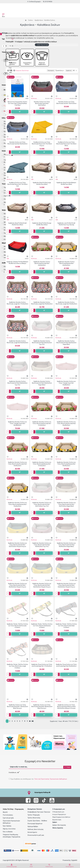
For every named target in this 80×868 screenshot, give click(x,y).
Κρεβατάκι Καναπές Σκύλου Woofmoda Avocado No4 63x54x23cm (42, 266)
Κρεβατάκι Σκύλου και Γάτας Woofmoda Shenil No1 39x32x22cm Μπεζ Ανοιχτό (17, 709)
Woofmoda (34, 101)
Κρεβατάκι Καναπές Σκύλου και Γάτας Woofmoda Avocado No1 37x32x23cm (42, 426)
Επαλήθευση (14, 773)
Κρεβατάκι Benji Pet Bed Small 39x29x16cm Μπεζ (17, 227)
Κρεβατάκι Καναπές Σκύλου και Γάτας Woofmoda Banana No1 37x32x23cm (42, 467)
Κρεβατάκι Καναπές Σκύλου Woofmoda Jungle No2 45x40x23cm (42, 306)
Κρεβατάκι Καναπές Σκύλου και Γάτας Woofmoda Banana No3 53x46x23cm (17, 507)
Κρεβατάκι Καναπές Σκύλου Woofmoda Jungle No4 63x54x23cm (17, 344)
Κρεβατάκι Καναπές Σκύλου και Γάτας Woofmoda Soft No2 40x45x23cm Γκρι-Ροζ (42, 547)
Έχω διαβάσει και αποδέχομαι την (38, 779)
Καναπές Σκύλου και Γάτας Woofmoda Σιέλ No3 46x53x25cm (17, 146)
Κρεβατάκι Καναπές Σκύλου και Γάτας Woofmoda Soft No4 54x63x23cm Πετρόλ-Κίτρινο (66, 588)
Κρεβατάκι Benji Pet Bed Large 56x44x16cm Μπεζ (42, 186)
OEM (32, 182)
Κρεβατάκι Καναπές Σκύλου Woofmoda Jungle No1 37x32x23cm (17, 306)
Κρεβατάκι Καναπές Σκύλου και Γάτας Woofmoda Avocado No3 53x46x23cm (17, 467)
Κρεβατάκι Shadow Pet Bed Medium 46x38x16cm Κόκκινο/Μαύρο (17, 265)
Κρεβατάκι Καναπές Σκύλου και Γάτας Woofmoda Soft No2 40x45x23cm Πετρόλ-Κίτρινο (17, 588)
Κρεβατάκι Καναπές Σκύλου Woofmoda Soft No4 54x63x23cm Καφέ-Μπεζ (42, 386)
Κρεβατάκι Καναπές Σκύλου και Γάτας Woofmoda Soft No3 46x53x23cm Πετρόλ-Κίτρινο (42, 588)
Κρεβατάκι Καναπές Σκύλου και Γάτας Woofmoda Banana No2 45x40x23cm (66, 467)
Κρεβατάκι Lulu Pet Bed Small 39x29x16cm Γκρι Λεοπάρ (66, 227)
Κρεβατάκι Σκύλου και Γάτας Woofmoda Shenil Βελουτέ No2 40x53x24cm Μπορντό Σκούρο (66, 709)
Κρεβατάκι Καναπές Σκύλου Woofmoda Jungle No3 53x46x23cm (66, 306)
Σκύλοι (31, 20)
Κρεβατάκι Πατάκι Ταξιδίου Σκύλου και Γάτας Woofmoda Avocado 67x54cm (17, 628)
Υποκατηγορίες (7, 52)
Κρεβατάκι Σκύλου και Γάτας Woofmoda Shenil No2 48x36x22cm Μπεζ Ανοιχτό (42, 709)
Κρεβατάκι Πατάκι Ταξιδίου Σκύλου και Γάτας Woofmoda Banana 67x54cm (42, 628)
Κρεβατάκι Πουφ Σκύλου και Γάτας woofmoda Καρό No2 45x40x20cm (66, 668)
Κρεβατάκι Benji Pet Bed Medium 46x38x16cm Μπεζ (66, 186)
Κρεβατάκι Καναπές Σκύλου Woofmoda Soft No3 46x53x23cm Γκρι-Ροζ (42, 345)
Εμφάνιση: (69, 73)
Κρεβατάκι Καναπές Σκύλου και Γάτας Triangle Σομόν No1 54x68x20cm (66, 386)
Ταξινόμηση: (28, 73)
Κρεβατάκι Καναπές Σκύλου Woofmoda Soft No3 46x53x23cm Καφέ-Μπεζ (66, 345)
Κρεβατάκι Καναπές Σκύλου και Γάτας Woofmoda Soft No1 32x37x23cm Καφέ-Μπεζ (66, 507)
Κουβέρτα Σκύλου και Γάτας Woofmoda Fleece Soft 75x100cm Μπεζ (66, 147)
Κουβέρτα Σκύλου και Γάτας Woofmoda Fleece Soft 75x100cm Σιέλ (17, 187)
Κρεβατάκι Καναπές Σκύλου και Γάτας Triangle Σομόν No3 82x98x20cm (17, 426)
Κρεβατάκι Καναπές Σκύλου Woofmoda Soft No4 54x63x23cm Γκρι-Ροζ (17, 386)
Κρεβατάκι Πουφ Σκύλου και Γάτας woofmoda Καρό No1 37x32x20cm (42, 668)
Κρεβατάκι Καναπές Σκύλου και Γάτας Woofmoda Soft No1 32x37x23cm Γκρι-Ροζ (42, 507)
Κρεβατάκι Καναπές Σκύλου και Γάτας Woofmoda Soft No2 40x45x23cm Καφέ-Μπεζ (66, 547)
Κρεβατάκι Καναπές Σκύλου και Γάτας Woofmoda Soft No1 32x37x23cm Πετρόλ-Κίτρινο (17, 547)
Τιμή (3, 39)
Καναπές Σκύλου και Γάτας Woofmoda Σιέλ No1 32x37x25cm (66, 105)
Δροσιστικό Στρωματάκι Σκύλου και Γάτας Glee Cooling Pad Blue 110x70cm (17, 106)
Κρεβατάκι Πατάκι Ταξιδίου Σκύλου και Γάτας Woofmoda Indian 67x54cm (66, 628)
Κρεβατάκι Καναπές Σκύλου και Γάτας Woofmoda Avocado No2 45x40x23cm (66, 426)
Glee (8, 101)
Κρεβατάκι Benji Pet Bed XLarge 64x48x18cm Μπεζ (42, 227)
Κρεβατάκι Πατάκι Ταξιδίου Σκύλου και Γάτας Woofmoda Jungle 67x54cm (17, 669)
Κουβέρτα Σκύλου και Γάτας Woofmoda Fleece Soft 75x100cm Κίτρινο (42, 147)
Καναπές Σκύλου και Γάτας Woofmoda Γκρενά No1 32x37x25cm (42, 106)
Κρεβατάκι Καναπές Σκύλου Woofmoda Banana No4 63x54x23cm (66, 266)
